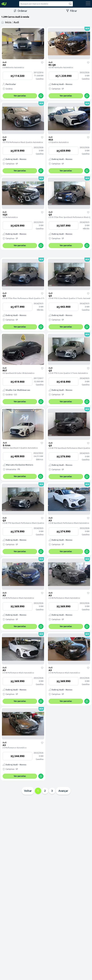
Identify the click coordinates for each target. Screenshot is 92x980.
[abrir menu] (88, 4)
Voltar (28, 791)
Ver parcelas (20, 96)
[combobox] (46, 4)
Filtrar (72, 11)
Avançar (63, 791)
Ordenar (20, 11)
